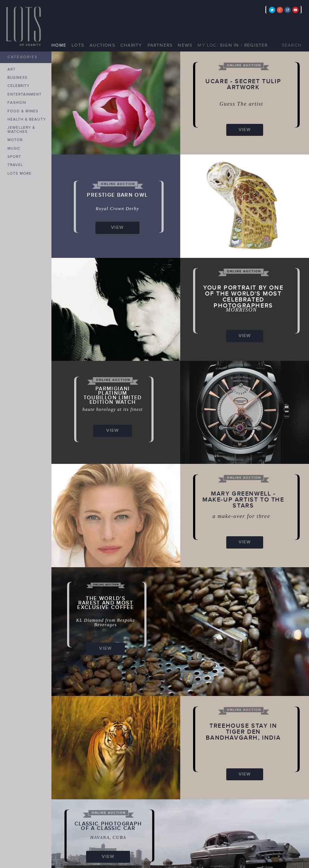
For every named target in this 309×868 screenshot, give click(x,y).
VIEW (245, 130)
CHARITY (131, 45)
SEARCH (292, 45)
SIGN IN (229, 45)
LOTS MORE (20, 174)
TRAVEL (15, 165)
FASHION (17, 103)
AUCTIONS (102, 45)
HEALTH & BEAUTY (27, 119)
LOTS (78, 45)
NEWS (185, 45)
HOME (59, 45)
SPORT (14, 157)
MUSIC (14, 149)
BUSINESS (18, 78)
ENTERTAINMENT (25, 94)
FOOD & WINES (23, 111)
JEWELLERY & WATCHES (21, 130)
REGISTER (256, 45)
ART (12, 69)
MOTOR (15, 140)
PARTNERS (160, 45)
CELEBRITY (18, 86)
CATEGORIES (23, 57)
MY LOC (207, 45)
